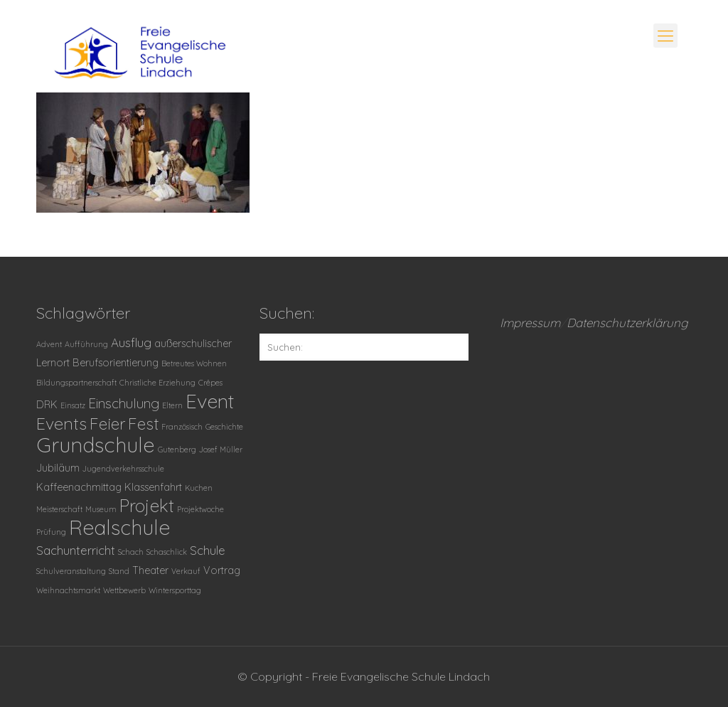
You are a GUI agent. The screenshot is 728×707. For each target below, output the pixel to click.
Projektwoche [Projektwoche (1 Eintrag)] (200, 509)
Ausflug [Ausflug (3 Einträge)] (131, 342)
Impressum (530, 323)
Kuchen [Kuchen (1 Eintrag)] (199, 488)
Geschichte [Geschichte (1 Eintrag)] (224, 427)
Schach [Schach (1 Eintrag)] (131, 552)
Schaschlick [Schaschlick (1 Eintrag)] (167, 552)
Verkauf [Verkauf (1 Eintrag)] (186, 571)
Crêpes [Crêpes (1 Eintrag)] (210, 383)
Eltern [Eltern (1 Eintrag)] (172, 405)
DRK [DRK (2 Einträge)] (47, 405)
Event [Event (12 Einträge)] (210, 401)
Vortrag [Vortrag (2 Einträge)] (222, 570)
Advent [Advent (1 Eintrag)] (49, 344)
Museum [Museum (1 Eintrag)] (101, 509)
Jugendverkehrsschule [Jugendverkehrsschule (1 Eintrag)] (123, 469)
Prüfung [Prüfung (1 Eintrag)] (51, 532)
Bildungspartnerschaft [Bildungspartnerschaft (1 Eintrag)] (76, 383)
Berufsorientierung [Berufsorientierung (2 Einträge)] (116, 363)
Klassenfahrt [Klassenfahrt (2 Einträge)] (153, 487)
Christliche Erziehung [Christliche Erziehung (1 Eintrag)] (157, 383)
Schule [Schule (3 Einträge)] (208, 550)
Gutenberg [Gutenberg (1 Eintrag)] (177, 450)
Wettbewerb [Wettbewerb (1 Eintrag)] (124, 590)
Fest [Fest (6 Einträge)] (143, 424)
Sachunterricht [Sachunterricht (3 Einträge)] (76, 550)
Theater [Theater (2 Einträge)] (150, 570)
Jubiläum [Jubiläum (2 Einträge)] (58, 468)
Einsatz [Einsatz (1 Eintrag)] (73, 405)
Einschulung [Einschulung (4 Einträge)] (124, 403)
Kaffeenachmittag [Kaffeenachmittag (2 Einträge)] (79, 487)
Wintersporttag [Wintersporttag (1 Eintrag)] (175, 590)
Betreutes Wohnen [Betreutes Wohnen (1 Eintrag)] (194, 363)
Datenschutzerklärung (627, 323)
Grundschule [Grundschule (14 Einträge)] (96, 445)
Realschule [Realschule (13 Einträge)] (119, 527)
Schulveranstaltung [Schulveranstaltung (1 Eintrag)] (71, 571)
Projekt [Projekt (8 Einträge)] (147, 506)
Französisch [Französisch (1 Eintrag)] (182, 427)
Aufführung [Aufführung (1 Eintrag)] (86, 344)
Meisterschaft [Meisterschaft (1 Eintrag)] (59, 509)
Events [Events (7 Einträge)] (61, 424)
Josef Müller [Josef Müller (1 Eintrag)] (221, 450)
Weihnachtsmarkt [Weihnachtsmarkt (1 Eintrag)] (68, 590)
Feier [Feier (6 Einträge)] (107, 424)
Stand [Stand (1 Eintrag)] (119, 571)
